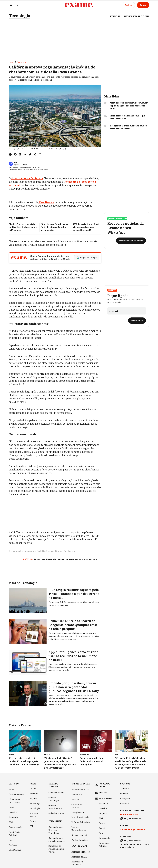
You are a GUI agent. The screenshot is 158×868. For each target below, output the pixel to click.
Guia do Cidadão (56, 793)
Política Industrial (80, 840)
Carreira (13, 812)
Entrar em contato (129, 814)
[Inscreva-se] (137, 321)
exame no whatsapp (117, 219)
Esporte (33, 799)
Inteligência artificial (50, 551)
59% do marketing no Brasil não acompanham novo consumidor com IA (86, 227)
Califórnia (70, 551)
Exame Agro (35, 803)
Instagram (125, 799)
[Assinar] (128, 5)
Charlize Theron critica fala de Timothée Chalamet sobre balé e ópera (23, 227)
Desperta (112, 290)
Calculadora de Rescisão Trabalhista (56, 830)
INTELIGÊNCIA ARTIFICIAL (136, 16)
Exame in (103, 803)
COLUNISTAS (15, 850)
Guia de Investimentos (55, 807)
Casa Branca (46, 202)
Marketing (34, 794)
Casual (33, 789)
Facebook (125, 803)
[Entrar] (143, 5)
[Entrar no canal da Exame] (131, 241)
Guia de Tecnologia (54, 799)
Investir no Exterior (81, 817)
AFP (15, 163)
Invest (12, 840)
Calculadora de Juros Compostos (57, 839)
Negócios (13, 845)
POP (32, 826)
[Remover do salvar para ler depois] (40, 154)
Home (11, 62)
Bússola (75, 800)
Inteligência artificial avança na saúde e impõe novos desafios (128, 127)
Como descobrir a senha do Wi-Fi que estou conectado (127, 117)
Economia (14, 817)
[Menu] (11, 5)
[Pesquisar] (17, 5)
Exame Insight (16, 827)
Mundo (33, 784)
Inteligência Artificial (14, 834)
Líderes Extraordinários (79, 829)
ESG (11, 822)
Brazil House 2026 (80, 790)
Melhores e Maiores (81, 852)
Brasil (12, 807)
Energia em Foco (79, 812)
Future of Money (34, 815)
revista (103, 793)
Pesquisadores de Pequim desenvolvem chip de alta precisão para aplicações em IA (129, 106)
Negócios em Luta (80, 835)
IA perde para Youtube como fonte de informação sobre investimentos (55, 227)
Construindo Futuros (77, 806)
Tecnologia (20, 16)
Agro (101, 833)
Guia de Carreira (56, 813)
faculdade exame (104, 785)
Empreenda (104, 838)
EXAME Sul (77, 795)
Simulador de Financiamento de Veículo (57, 849)
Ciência (33, 821)
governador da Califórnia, (27, 178)
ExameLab (115, 16)
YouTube (124, 789)
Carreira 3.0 (105, 808)
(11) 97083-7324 (132, 840)
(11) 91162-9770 (132, 818)
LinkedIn (124, 794)
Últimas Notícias (17, 795)
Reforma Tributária (81, 822)
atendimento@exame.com (133, 829)
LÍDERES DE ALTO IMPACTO (16, 801)
